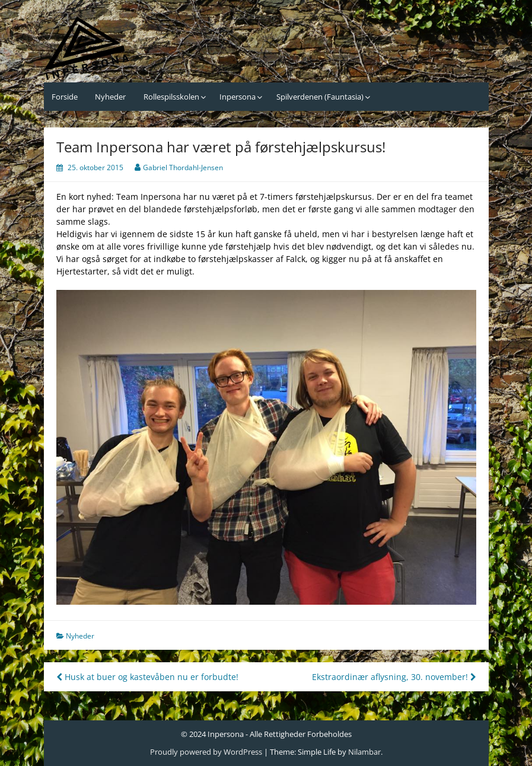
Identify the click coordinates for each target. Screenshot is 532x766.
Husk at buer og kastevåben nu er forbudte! (147, 677)
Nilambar (364, 752)
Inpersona (238, 97)
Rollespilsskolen (171, 97)
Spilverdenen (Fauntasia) (320, 97)
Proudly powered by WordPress (206, 752)
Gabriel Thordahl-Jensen (183, 167)
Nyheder (110, 97)
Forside (65, 97)
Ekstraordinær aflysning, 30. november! (394, 677)
